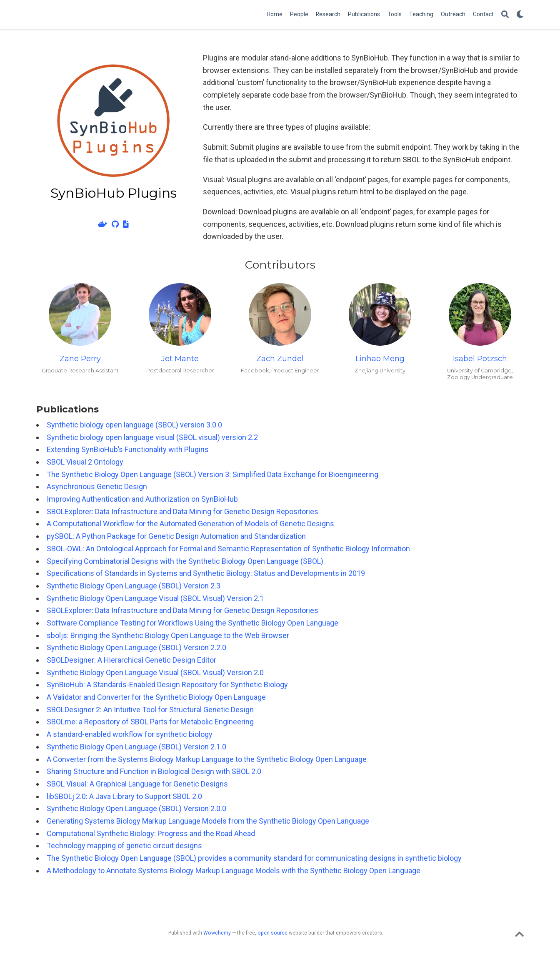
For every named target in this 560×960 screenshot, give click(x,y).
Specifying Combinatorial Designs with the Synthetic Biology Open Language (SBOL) (185, 561)
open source (272, 933)
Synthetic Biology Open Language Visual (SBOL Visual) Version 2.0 (155, 672)
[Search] (505, 15)
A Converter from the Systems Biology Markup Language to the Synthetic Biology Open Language (207, 759)
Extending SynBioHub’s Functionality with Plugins (128, 449)
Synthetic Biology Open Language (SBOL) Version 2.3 (134, 586)
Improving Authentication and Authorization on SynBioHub (142, 499)
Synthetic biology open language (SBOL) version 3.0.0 (134, 425)
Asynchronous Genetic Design (97, 486)
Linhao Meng (380, 359)
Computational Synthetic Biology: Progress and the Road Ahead (151, 833)
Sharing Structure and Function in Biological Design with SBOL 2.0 (154, 771)
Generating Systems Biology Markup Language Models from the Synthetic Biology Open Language (208, 821)
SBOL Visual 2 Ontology (85, 462)
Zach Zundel (280, 359)
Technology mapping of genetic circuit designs (124, 846)
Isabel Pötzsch (480, 359)
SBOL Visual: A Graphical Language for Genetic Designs (137, 784)
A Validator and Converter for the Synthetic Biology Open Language (156, 697)
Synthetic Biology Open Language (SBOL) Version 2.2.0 (136, 647)
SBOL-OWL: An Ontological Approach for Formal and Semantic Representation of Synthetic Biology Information (228, 549)
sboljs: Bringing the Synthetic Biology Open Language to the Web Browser (168, 635)
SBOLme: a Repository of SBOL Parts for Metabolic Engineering (150, 722)
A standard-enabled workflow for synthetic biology (130, 734)
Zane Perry (80, 359)
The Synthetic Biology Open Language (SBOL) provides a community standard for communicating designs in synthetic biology (254, 858)
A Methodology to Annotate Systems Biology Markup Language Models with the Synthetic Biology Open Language (234, 871)
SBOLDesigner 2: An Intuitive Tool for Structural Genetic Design (150, 710)
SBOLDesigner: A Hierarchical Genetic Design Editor (131, 660)
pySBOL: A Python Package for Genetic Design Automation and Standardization (176, 536)
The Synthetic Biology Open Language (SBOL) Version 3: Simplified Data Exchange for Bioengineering (212, 474)
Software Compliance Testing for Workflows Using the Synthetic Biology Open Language (192, 623)
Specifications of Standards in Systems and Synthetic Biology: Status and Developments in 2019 (206, 573)
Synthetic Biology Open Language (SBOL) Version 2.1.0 (136, 747)
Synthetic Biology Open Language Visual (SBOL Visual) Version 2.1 (155, 598)
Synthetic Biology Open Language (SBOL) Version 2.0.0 (136, 808)
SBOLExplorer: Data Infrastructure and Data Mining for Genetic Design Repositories (182, 511)
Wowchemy (217, 933)
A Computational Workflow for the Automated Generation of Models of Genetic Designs (190, 524)
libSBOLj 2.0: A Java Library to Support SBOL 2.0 (124, 796)
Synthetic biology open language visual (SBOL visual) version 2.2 (152, 437)
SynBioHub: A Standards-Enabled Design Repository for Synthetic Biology (167, 685)
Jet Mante (180, 359)
